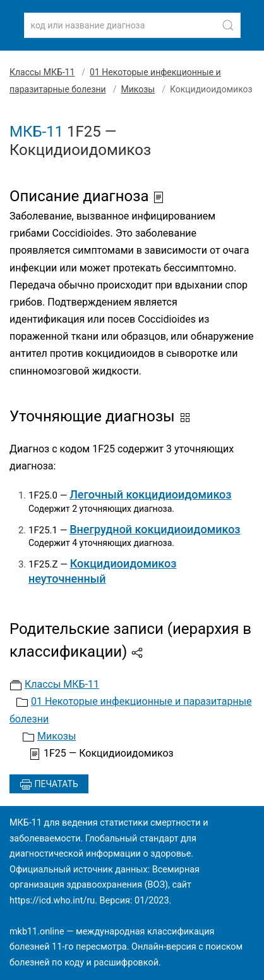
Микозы (138, 89)
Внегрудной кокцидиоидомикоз (155, 529)
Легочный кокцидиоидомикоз (150, 494)
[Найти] (228, 25)
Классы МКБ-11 (42, 72)
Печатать (49, 785)
